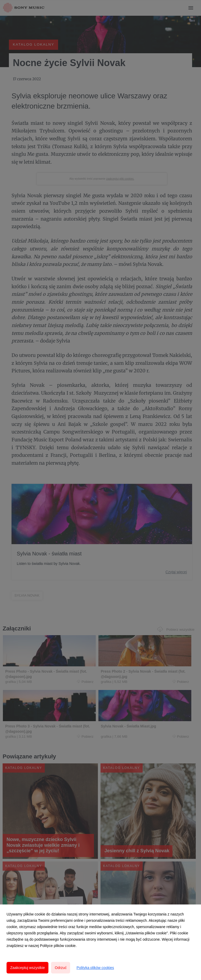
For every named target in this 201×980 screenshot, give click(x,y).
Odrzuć (61, 968)
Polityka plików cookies (95, 968)
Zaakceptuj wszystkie (27, 968)
